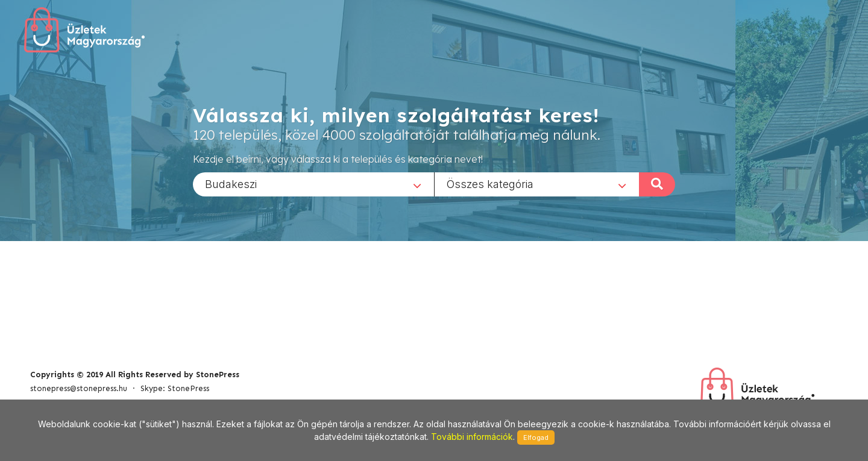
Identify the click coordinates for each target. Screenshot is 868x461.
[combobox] (313, 184)
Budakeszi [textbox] (231, 183)
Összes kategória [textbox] (490, 183)
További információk (472, 437)
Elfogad (536, 437)
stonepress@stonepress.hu (79, 388)
